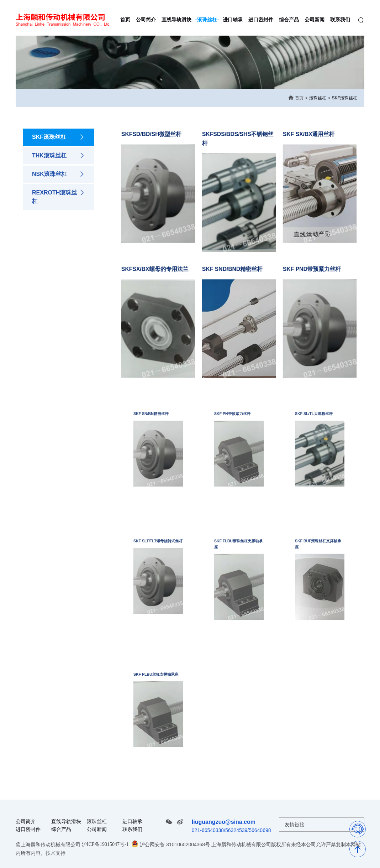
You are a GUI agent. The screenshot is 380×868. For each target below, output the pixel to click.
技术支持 (56, 853)
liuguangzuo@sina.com (224, 822)
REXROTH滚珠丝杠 (58, 196)
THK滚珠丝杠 (58, 156)
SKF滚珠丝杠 (345, 98)
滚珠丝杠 (318, 98)
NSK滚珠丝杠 (58, 174)
